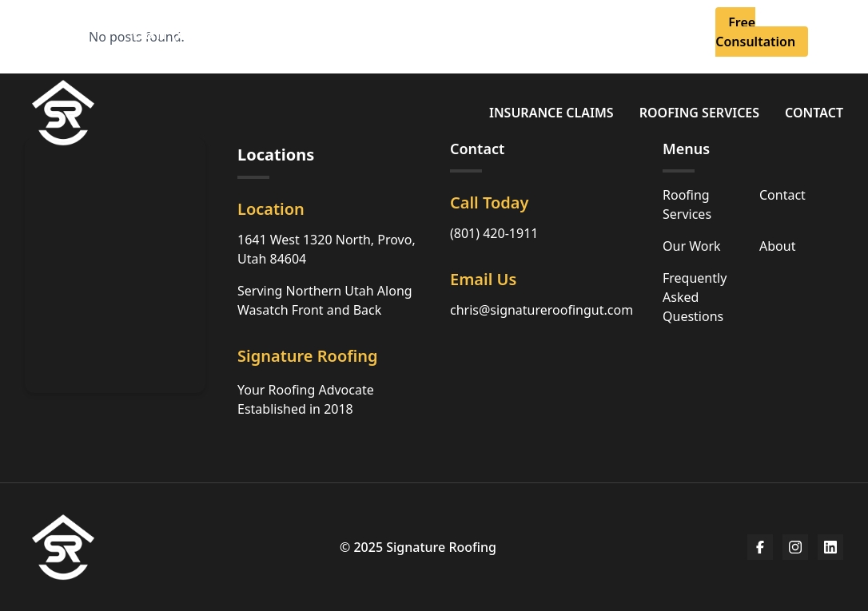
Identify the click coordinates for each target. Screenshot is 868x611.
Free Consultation (755, 32)
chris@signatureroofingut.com (542, 310)
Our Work (692, 246)
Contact (814, 113)
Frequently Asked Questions (695, 297)
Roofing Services (699, 113)
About (501, 23)
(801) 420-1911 (494, 233)
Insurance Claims (551, 113)
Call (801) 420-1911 (218, 32)
